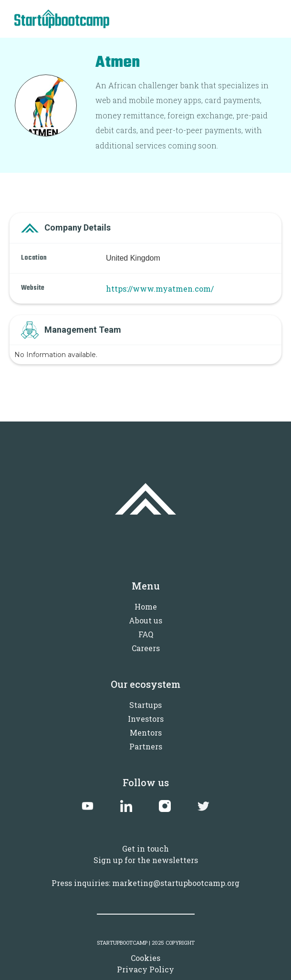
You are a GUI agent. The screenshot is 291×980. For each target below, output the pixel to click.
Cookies (145, 958)
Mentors (146, 732)
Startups (145, 705)
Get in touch (145, 848)
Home (146, 606)
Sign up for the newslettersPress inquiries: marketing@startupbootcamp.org (145, 871)
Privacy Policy (145, 969)
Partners (146, 746)
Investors (146, 719)
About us (145, 620)
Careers (146, 648)
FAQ (146, 634)
